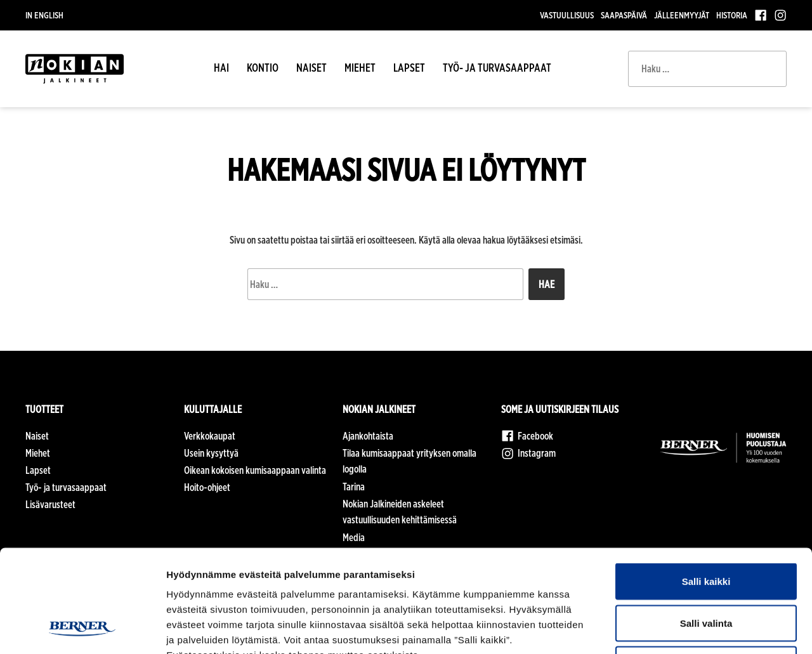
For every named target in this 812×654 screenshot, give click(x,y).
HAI (221, 68)
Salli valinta (706, 529)
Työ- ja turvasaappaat (497, 68)
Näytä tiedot (678, 629)
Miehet (360, 68)
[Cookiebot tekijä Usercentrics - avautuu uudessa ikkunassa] (82, 629)
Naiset (311, 68)
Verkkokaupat (210, 436)
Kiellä (706, 571)
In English (44, 15)
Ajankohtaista (368, 436)
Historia (732, 15)
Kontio (263, 68)
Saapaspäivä (624, 15)
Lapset (409, 68)
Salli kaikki (706, 487)
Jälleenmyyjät (682, 15)
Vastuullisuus (567, 15)
